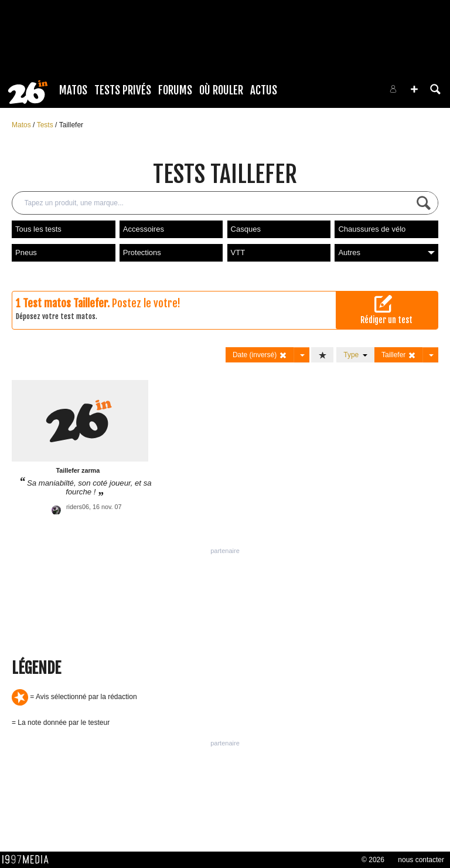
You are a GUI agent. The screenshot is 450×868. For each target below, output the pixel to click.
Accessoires (144, 229)
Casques (246, 229)
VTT (238, 252)
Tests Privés (123, 90)
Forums (175, 90)
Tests (46, 125)
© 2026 (373, 860)
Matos (73, 90)
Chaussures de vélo (372, 229)
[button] (414, 89)
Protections (142, 252)
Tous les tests (38, 229)
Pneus (26, 252)
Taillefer (71, 125)
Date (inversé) (260, 355)
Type (355, 355)
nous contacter (421, 860)
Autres (386, 252)
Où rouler (221, 90)
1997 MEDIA (29, 860)
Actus (264, 90)
